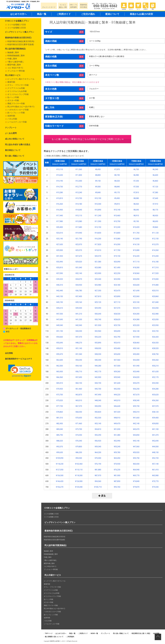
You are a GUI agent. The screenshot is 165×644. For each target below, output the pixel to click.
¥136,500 (60, 475)
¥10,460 (117, 216)
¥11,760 (136, 233)
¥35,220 (98, 337)
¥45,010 (117, 400)
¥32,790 (117, 337)
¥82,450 (60, 424)
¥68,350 (79, 412)
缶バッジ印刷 (13, 97)
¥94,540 (79, 458)
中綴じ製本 (12, 59)
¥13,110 (60, 169)
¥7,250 (136, 181)
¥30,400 (136, 354)
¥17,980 (60, 221)
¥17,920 (155, 273)
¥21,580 (98, 262)
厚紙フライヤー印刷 (16, 104)
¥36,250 (136, 389)
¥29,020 (79, 262)
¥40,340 (98, 360)
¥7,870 (117, 169)
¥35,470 (136, 383)
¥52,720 (155, 458)
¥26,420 (155, 337)
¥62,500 (60, 366)
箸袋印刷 (11, 82)
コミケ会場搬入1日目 (17, 25)
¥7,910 (155, 204)
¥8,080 (136, 198)
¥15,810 (60, 198)
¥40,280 (98, 366)
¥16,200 (98, 239)
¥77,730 (60, 406)
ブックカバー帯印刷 (16, 71)
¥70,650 (79, 418)
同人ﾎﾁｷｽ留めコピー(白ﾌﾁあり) (21, 107)
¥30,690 (117, 331)
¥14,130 (136, 244)
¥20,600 (136, 285)
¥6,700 (136, 169)
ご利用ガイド (64, 14)
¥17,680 (79, 227)
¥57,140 (155, 464)
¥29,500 (60, 250)
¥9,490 (117, 198)
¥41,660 (136, 418)
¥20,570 (98, 256)
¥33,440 (136, 372)
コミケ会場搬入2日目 (17, 28)
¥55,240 (117, 447)
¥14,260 (155, 250)
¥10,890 (98, 210)
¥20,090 (117, 262)
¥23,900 (98, 273)
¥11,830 (79, 175)
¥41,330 (79, 319)
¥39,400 (155, 418)
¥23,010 (60, 233)
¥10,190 (98, 198)
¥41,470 (155, 435)
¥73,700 (60, 395)
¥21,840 (155, 302)
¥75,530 (155, 487)
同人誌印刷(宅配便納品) (15, 49)
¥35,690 (117, 354)
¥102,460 (79, 464)
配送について (112, 14)
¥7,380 (155, 192)
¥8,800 (98, 175)
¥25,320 (136, 325)
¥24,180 (117, 285)
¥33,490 (60, 262)
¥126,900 (79, 481)
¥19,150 (117, 256)
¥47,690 (60, 319)
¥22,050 (155, 308)
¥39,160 (79, 302)
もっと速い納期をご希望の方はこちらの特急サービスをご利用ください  (88, 139)
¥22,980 (155, 314)
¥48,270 (79, 343)
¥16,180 (155, 262)
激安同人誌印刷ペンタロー (58, 641)
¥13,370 (155, 244)
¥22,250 (117, 273)
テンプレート (11, 128)
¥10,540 (98, 204)
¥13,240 (79, 192)
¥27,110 (117, 302)
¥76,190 (98, 464)
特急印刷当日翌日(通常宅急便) (21, 44)
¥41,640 (117, 383)
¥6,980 (136, 175)
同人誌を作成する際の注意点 (18, 145)
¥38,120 (155, 412)
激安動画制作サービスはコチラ (19, 359)
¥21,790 (79, 239)
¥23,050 (155, 319)
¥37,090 (60, 273)
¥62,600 (60, 360)
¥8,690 (155, 221)
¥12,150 (155, 239)
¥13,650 (60, 175)
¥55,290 (98, 435)
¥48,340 (98, 400)
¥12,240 (117, 227)
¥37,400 (79, 296)
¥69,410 (60, 383)
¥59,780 (117, 452)
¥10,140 (117, 210)
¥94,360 (98, 481)
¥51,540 (79, 354)
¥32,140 (79, 273)
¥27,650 (60, 244)
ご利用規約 (70, 637)
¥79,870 (136, 487)
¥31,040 (79, 268)
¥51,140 (79, 348)
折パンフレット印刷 (16, 113)
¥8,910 (136, 216)
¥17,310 (155, 268)
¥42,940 (79, 325)
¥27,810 (98, 296)
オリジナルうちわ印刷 (17, 91)
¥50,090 (98, 406)
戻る (102, 496)
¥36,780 (79, 291)
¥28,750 (155, 354)
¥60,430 (136, 464)
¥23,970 (79, 244)
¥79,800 (79, 447)
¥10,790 (117, 221)
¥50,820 (98, 412)
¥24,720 (155, 331)
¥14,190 (60, 181)
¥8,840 (117, 187)
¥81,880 (98, 470)
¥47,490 (98, 395)
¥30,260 (155, 360)
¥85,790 (60, 435)
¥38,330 (98, 354)
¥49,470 (117, 424)
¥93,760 (117, 487)
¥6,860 (155, 181)
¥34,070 (79, 279)
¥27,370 (117, 308)
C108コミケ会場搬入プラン (17, 21)
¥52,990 (117, 441)
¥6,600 (155, 175)
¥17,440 (60, 216)
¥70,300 (98, 458)
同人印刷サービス (13, 75)
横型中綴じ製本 (14, 65)
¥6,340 (155, 169)
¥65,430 (60, 372)
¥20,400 (60, 227)
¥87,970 (98, 475)
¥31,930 (98, 325)
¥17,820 (98, 244)
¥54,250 (79, 360)
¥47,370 (79, 337)
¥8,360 (136, 204)
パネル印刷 (12, 119)
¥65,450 (117, 458)
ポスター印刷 (13, 100)
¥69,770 (136, 475)
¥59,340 (98, 447)
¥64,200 (98, 452)
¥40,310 (60, 285)
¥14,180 (79, 204)
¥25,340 (98, 279)
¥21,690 (136, 291)
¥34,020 (136, 377)
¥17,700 (117, 250)
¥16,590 (117, 244)
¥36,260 (155, 400)
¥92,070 (60, 447)
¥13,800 (117, 233)
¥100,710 (98, 487)
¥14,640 (79, 210)
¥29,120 (98, 302)
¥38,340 (136, 400)
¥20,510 (155, 291)
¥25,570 (79, 250)
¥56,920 (98, 441)
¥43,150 (60, 296)
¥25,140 (60, 239)
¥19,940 (79, 233)
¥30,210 (155, 366)
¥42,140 (136, 424)
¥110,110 (79, 470)
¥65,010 (79, 400)
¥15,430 (155, 256)
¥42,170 (98, 372)
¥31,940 (136, 366)
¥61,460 (79, 389)
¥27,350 (98, 291)
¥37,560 (117, 360)
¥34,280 (155, 389)
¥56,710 (79, 372)
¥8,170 (155, 210)
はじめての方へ (18, 14)
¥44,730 (98, 383)
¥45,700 (98, 389)
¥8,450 (98, 169)
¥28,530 (117, 314)
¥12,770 (79, 187)
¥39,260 (117, 372)
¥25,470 (117, 291)
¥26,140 (136, 331)
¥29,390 (98, 308)
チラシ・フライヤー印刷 (18, 85)
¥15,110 (79, 216)
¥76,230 (117, 470)
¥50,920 (136, 452)
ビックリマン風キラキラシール (21, 79)
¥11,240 (98, 216)
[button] (21, 371)
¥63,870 (79, 395)
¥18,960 (136, 273)
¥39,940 (117, 377)
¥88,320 (60, 441)
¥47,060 (136, 447)
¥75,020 (60, 400)
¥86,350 (79, 452)
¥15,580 (79, 221)
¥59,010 (60, 348)
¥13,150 (98, 227)
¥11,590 (98, 221)
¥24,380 (136, 319)
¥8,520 (117, 181)
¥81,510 (60, 418)
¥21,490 (117, 268)
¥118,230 (60, 464)
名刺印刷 (11, 116)
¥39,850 (155, 424)
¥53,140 (98, 424)
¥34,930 (79, 285)
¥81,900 (117, 475)
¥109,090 (60, 458)
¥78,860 (60, 412)
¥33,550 (155, 383)
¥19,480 (155, 285)
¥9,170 (117, 192)
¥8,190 (117, 175)
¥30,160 (136, 348)
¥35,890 (98, 343)
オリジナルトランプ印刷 (18, 94)
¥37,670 (136, 395)
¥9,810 (117, 204)
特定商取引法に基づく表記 (141, 633)
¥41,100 (155, 429)
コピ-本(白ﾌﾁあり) (15, 68)
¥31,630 (155, 372)
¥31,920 (60, 256)
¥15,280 (60, 192)
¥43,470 (136, 429)
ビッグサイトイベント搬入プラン (20, 32)
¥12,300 (79, 181)
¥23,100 (136, 302)
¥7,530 (136, 187)
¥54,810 (98, 429)
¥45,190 (60, 302)
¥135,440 (79, 487)
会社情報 (9, 353)
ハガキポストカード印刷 (18, 110)
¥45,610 (60, 308)
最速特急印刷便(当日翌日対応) (18, 38)
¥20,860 (155, 296)
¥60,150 (79, 383)
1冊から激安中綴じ (16, 62)
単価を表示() (65, 156)
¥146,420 (60, 481)
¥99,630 (60, 452)
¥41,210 (79, 314)
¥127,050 (60, 470)
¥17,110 (136, 262)
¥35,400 (117, 348)
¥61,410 (155, 470)
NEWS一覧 (94, 633)
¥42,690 (155, 441)
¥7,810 (136, 192)
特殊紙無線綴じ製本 (16, 56)
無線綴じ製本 (13, 52)
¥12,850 (136, 239)
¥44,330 (79, 331)
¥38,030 (98, 348)
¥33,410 (117, 343)
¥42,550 (117, 389)
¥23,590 (117, 279)
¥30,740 (98, 319)
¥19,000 (155, 279)
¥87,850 (117, 481)
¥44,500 (155, 447)
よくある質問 (11, 133)
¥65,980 (155, 475)
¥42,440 (60, 291)
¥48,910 (117, 418)
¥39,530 (79, 308)
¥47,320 (117, 412)
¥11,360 (79, 169)
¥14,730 (60, 187)
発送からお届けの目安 (141, 14)
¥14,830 (98, 233)
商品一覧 (42, 14)
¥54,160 (79, 366)
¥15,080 (117, 239)
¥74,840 (136, 481)
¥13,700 (79, 198)
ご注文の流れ (88, 14)
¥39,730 (136, 406)
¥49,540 (60, 325)
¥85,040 (60, 429)
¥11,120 (155, 233)
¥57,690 (79, 377)
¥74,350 (79, 435)
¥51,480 (117, 435)
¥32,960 (98, 331)
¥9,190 (136, 221)
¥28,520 (155, 348)
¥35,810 (60, 268)
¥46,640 (117, 406)
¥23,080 (98, 268)
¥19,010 (98, 250)
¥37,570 (155, 406)
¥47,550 (60, 314)
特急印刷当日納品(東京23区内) (21, 41)
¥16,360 (60, 204)
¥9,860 (155, 227)
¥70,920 (60, 389)
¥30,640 (98, 314)
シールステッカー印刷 (17, 122)
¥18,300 (136, 268)
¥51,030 (117, 429)
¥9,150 (98, 181)
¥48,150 (155, 452)
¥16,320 (136, 256)
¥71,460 (79, 424)
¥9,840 (98, 192)
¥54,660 (60, 337)
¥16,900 (60, 210)
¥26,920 (155, 343)
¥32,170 (155, 377)
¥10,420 (136, 227)
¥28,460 (136, 343)
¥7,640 (155, 198)
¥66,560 (60, 377)
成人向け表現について (15, 139)
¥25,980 (98, 285)
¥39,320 (60, 279)
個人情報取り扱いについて (54, 637)
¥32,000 (136, 360)
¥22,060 (136, 296)
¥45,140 (136, 441)
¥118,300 (79, 475)
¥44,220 (117, 395)
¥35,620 (155, 395)
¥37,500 (117, 366)
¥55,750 (136, 458)
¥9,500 (98, 187)
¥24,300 (136, 314)
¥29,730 (117, 325)
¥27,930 (136, 337)
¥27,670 (79, 256)
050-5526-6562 (105, 6)
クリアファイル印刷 (16, 88)
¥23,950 (155, 325)
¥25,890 (117, 296)
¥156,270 (60, 487)
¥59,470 (60, 354)
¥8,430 (155, 216)
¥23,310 (136, 308)
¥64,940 (136, 470)
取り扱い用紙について (15, 156)
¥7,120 (155, 187)
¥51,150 (60, 331)
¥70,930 (117, 464)
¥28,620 (117, 319)
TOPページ (49, 633)
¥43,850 (136, 435)
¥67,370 (79, 406)
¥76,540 (79, 441)
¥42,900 (98, 377)
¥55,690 (60, 343)
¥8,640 (136, 210)
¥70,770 (155, 481)
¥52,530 (98, 418)
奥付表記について (13, 150)
